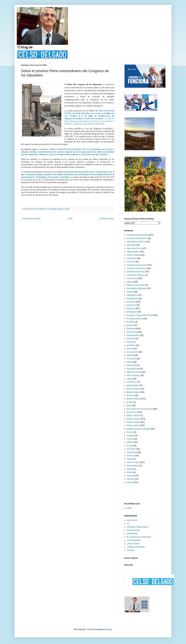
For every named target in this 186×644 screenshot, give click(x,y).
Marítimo (130, 395)
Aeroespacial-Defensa (136, 242)
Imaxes (130, 349)
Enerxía (130, 325)
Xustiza (130, 482)
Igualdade (131, 345)
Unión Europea (133, 462)
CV (128, 523)
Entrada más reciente (31, 219)
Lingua (129, 379)
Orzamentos (132, 412)
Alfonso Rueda (133, 255)
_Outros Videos (133, 544)
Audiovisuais (132, 533)
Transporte (131, 452)
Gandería (131, 339)
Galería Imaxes (133, 530)
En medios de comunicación (139, 537)
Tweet (129, 459)
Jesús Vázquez (133, 375)
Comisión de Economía (137, 265)
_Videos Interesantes (136, 547)
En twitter (131, 322)
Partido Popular (133, 419)
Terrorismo (131, 449)
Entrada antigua (106, 219)
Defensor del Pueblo (135, 285)
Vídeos (130, 472)
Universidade (132, 466)
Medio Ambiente (134, 399)
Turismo (130, 456)
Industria (130, 355)
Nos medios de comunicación (139, 409)
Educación (131, 305)
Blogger (109, 629)
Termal (129, 446)
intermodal (131, 365)
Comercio (131, 262)
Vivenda (130, 476)
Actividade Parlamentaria (137, 235)
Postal (129, 439)
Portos (129, 432)
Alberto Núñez (133, 252)
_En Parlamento (134, 540)
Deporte (130, 292)
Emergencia (132, 312)
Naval (129, 405)
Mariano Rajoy (133, 392)
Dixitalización (132, 299)
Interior (130, 362)
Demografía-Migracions (137, 288)
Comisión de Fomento (136, 268)
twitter (129, 508)
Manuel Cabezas (134, 389)
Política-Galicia (133, 425)
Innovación (131, 359)
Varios (129, 469)
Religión (130, 442)
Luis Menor (131, 382)
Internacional (132, 369)
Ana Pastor (131, 258)
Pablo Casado (133, 415)
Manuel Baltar (133, 385)
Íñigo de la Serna (134, 372)
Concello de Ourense (136, 272)
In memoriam (132, 352)
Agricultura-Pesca (134, 248)
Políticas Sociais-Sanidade (138, 429)
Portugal (130, 436)
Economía (131, 302)
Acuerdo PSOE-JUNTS (137, 238)
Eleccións (131, 309)
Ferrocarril (131, 332)
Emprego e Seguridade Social (139, 315)
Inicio (70, 219)
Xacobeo (130, 479)
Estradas (130, 329)
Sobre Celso (132, 520)
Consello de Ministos (136, 275)
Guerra (130, 342)
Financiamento (133, 335)
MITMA (130, 402)
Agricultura (131, 245)
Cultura (130, 282)
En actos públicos (134, 319)
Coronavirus (132, 278)
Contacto (130, 550)
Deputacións (132, 295)
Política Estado (133, 422)
